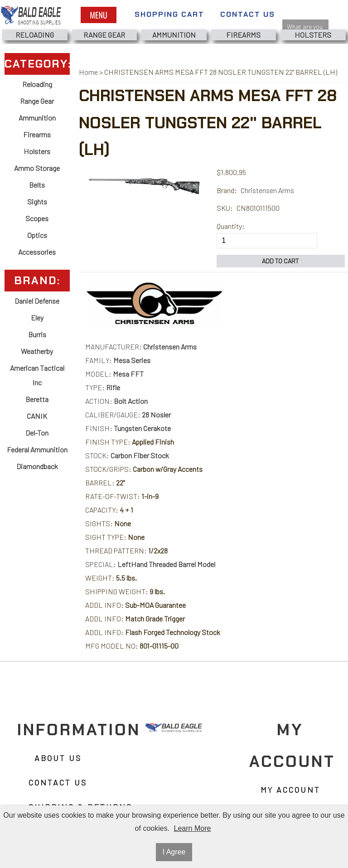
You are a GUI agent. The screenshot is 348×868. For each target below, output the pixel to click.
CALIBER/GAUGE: (128, 415)
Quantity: (231, 226)
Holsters (313, 35)
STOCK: (127, 455)
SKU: (225, 208)
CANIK (37, 416)
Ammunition (174, 35)
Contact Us (248, 14)
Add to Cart (280, 261)
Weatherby (37, 351)
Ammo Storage (37, 168)
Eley (37, 318)
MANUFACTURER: (141, 347)
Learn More (193, 828)
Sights (37, 201)
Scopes (37, 218)
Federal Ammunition (37, 449)
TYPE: (103, 387)
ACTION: (116, 401)
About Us (58, 758)
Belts (37, 185)
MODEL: (114, 374)
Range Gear (104, 35)
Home (88, 72)
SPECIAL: (150, 564)
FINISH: (128, 428)
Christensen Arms (267, 190)
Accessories (37, 252)
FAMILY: (118, 360)
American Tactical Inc (37, 375)
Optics (37, 235)
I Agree (174, 852)
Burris (37, 334)
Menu (98, 15)
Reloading (35, 35)
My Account (290, 790)
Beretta (37, 399)
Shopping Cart (169, 14)
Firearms (243, 35)
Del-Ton (37, 433)
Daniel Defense (37, 301)
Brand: (227, 190)
